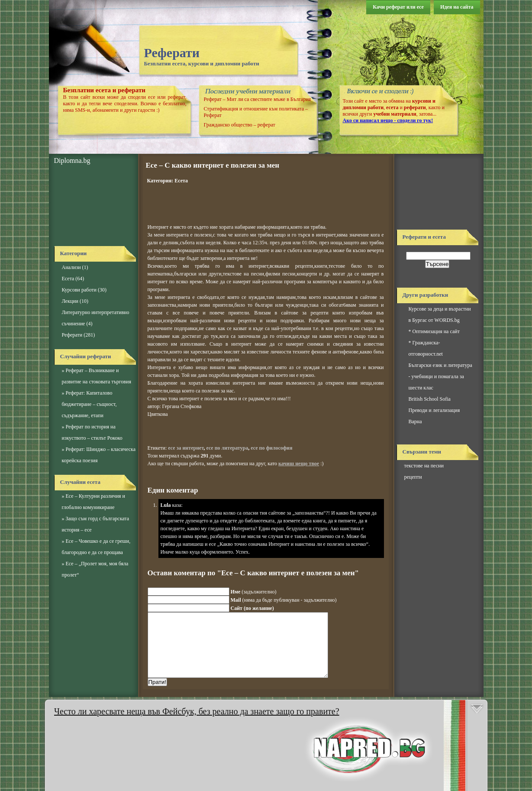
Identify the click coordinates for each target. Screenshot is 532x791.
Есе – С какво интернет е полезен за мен (213, 165)
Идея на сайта (457, 7)
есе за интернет (186, 448)
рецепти (413, 477)
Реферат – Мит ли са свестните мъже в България (258, 99)
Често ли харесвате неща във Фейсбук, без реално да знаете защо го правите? (197, 711)
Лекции (70, 301)
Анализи (71, 267)
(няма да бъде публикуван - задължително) (284, 600)
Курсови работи (79, 290)
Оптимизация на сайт (436, 331)
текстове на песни (424, 466)
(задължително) (254, 592)
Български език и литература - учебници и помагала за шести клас (440, 376)
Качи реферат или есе (398, 7)
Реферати (172, 53)
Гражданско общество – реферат (240, 125)
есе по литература (227, 448)
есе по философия (271, 448)
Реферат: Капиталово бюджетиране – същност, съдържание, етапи (89, 404)
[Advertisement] (93, 206)
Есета (68, 279)
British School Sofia (430, 399)
